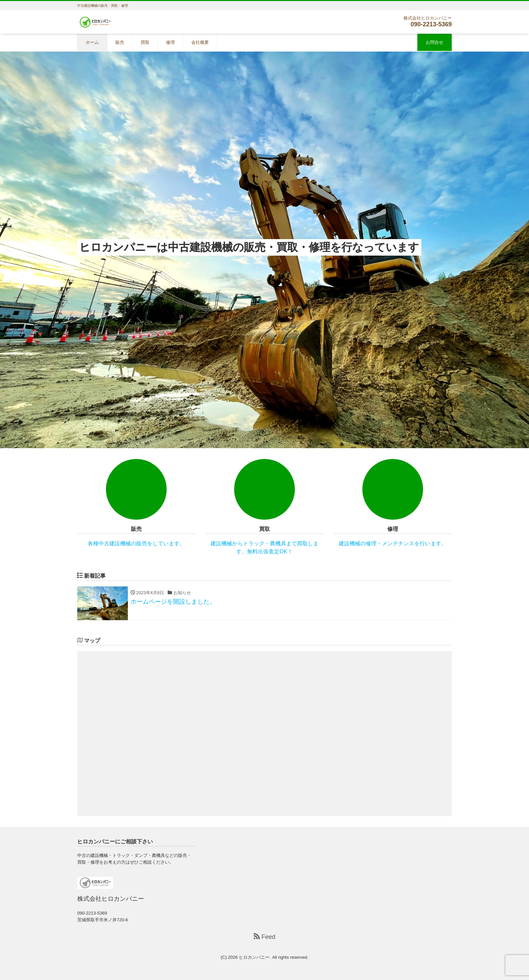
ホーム (92, 42)
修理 (170, 42)
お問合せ (435, 42)
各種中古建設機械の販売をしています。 (136, 543)
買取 (145, 42)
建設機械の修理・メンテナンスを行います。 (393, 543)
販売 (120, 42)
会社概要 (200, 42)
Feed (264, 937)
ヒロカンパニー (254, 957)
